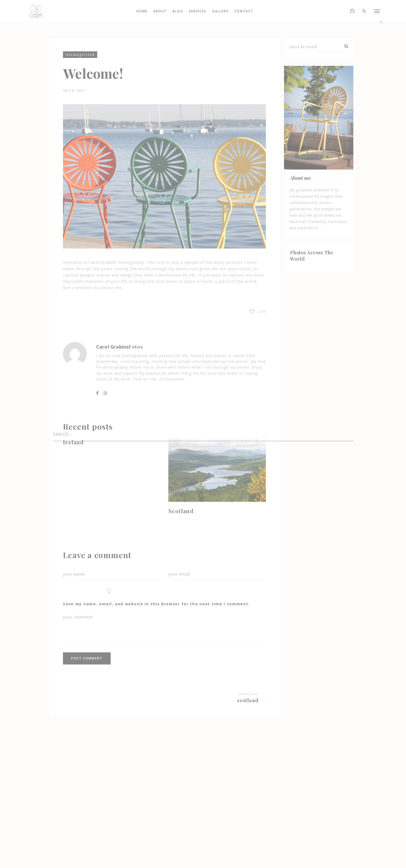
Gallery (221, 11)
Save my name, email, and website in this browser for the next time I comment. (156, 604)
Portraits (167, 814)
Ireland (73, 442)
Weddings (168, 822)
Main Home (167, 830)
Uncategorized (80, 55)
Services (198, 11)
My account (167, 839)
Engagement (170, 806)
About (160, 11)
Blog (178, 11)
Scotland (181, 511)
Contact (244, 11)
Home (142, 11)
